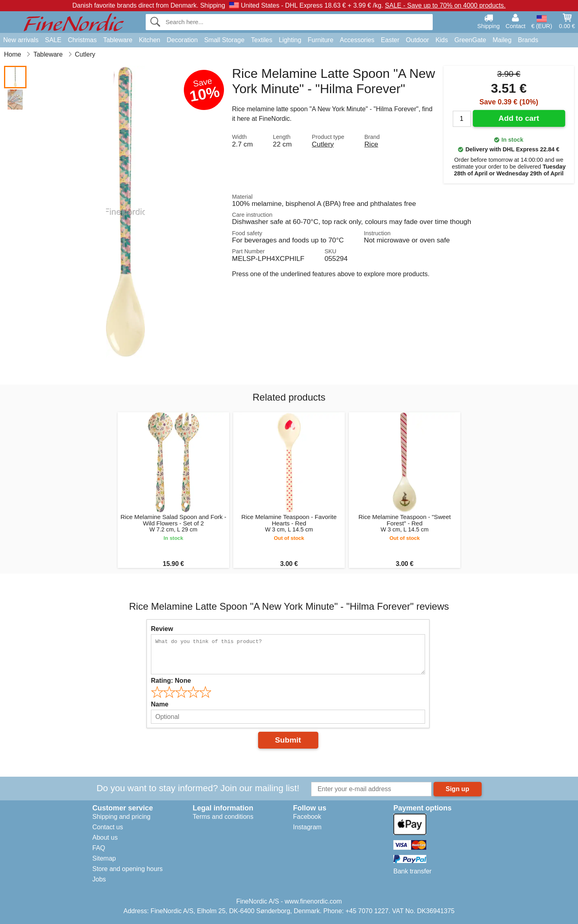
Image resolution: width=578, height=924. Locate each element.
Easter (390, 40)
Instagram (307, 827)
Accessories (357, 40)
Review (162, 629)
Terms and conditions (223, 817)
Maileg (502, 40)
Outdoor (417, 40)
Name (160, 704)
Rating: (171, 681)
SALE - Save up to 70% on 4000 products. (445, 5)
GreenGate (470, 40)
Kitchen (150, 40)
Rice (371, 144)
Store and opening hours (127, 869)
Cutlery (323, 144)
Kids (442, 40)
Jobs (99, 879)
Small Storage (225, 40)
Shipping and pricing (121, 817)
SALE (53, 40)
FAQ (99, 848)
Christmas (82, 40)
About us (105, 838)
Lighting (290, 40)
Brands (528, 40)
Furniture (321, 40)
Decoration (182, 40)
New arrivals (21, 40)
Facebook (307, 817)
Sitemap (104, 858)
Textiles (262, 40)
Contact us (108, 827)
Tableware (118, 40)
